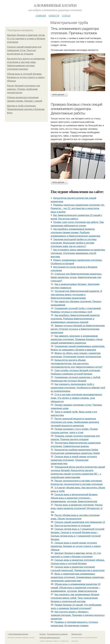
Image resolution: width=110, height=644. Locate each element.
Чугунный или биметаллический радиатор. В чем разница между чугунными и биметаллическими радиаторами (76, 295)
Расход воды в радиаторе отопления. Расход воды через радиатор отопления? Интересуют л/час (77, 508)
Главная (41, 15)
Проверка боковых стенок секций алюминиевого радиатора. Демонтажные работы (76, 109)
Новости (54, 15)
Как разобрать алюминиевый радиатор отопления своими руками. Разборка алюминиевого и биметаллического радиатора (75, 233)
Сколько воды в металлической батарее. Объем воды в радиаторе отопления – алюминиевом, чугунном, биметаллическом (74, 498)
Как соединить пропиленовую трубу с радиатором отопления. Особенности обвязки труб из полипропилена (78, 388)
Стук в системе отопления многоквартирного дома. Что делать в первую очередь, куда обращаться (76, 398)
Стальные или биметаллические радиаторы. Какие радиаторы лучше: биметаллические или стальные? (76, 277)
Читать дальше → (59, 95)
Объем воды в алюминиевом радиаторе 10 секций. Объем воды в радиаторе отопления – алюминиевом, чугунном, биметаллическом (76, 588)
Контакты (43, 634)
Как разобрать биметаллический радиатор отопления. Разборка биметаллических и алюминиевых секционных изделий (75, 319)
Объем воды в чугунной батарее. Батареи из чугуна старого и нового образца (26, 77)
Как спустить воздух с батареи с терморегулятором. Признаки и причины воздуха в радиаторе (78, 615)
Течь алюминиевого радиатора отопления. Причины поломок (75, 31)
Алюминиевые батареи (55, 6)
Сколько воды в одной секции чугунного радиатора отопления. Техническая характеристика (74, 460)
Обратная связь (77, 634)
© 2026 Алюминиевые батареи (18, 634)
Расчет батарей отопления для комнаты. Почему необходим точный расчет (23, 89)
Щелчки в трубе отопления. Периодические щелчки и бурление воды (26, 109)
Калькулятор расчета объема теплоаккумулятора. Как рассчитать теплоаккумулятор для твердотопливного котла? (77, 364)
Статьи (66, 15)
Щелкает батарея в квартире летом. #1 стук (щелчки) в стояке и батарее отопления (26, 39)
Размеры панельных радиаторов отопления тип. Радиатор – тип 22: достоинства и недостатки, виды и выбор (78, 208)
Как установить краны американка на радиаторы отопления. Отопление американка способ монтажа (78, 253)
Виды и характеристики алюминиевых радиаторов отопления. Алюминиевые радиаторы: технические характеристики (78, 577)
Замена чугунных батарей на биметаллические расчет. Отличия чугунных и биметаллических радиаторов (78, 329)
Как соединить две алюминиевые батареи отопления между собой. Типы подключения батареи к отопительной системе (75, 598)
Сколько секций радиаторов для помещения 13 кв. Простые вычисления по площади (24, 50)
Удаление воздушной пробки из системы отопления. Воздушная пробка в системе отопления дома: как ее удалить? (74, 243)
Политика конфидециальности (50, 638)
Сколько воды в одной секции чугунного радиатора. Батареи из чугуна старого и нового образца (76, 546)
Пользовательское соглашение (57, 634)
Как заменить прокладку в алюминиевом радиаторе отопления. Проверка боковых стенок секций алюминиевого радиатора (77, 339)
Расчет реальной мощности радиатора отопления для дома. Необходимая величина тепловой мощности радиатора (75, 422)
